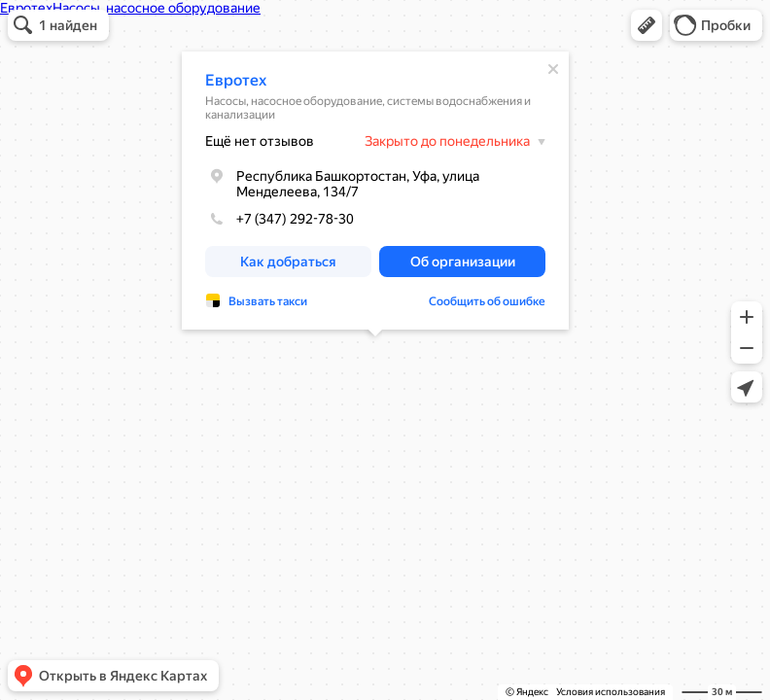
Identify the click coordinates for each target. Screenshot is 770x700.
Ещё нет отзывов (260, 141)
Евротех (236, 80)
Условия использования (611, 692)
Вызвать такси (268, 301)
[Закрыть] (553, 69)
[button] (647, 25)
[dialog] (375, 191)
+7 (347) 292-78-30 (280, 219)
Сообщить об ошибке (487, 301)
